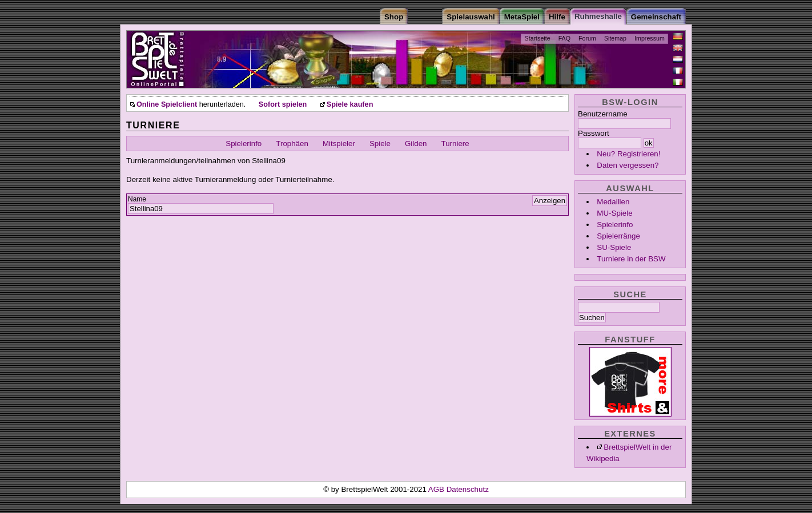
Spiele (380, 144)
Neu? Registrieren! (628, 154)
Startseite (538, 38)
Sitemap (615, 38)
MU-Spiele (614, 213)
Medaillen (613, 202)
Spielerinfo (615, 225)
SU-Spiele (614, 247)
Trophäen (292, 144)
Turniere (455, 144)
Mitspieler (339, 144)
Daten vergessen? (628, 165)
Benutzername (603, 114)
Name (137, 199)
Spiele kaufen (350, 104)
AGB (437, 489)
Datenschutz (468, 489)
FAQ (564, 38)
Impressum (650, 38)
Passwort (594, 133)
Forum (587, 38)
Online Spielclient (167, 104)
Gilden (416, 144)
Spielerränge (618, 236)
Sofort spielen (283, 104)
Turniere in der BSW (631, 259)
